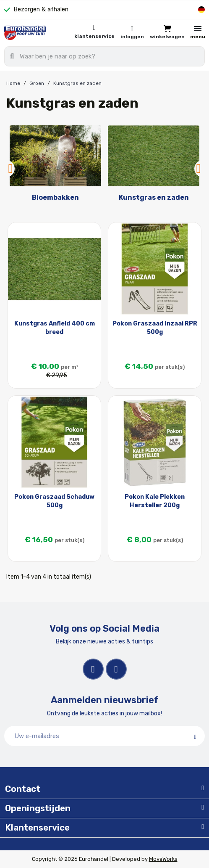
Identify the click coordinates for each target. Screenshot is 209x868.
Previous (10, 169)
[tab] (104, 789)
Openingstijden (38, 808)
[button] (167, 33)
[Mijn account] (132, 33)
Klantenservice (94, 36)
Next (199, 169)
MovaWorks (163, 859)
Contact (23, 789)
